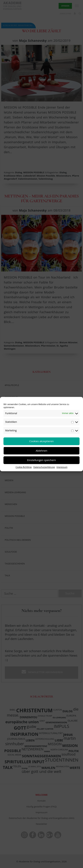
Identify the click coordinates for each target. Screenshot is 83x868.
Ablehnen (42, 451)
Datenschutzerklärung (44, 467)
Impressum (62, 467)
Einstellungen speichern (42, 460)
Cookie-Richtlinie (24, 467)
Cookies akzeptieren (42, 441)
